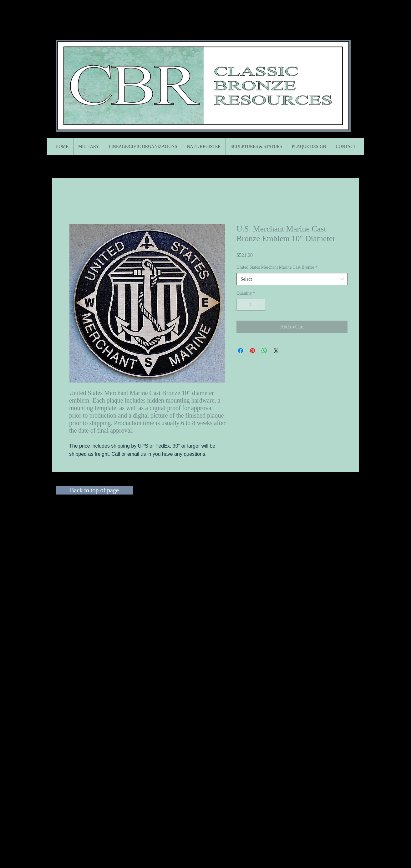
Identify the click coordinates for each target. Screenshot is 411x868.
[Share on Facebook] (241, 351)
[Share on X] (276, 351)
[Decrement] (241, 305)
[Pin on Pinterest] (252, 351)
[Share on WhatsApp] (264, 351)
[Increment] (260, 305)
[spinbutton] (251, 305)
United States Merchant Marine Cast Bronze (277, 267)
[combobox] (292, 279)
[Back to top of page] (94, 490)
